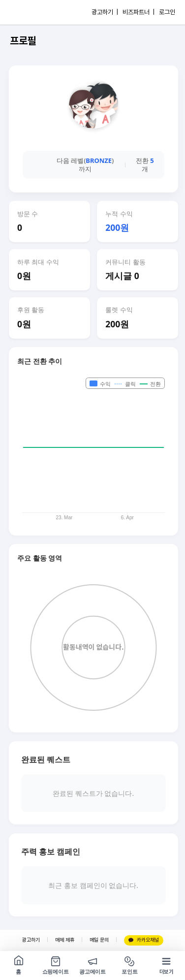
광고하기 (31, 940)
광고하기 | (105, 12)
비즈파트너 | (139, 12)
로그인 (167, 12)
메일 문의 (99, 940)
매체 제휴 (65, 940)
